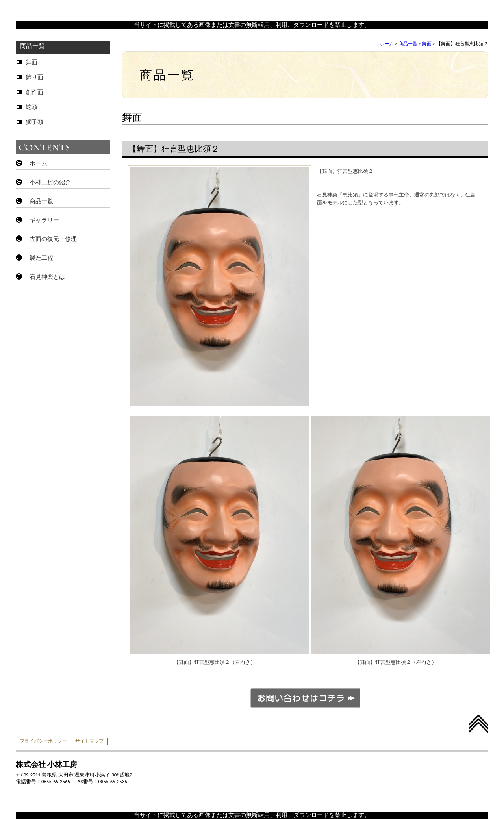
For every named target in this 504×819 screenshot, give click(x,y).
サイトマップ (89, 741)
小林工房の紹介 (50, 182)
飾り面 (34, 77)
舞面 (427, 44)
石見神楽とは (47, 277)
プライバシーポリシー (43, 741)
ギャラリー (44, 220)
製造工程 (41, 258)
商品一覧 (408, 44)
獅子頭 (34, 122)
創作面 (34, 92)
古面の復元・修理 (53, 239)
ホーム (387, 44)
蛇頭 (31, 107)
